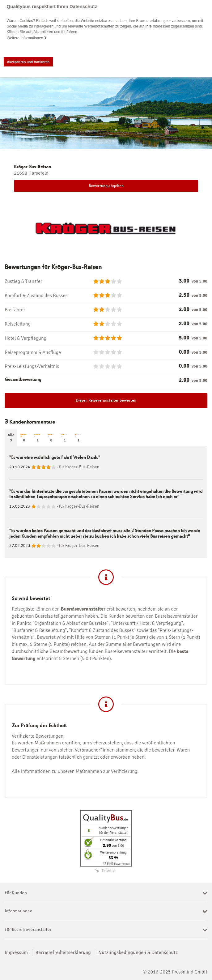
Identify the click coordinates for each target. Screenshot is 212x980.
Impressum (16, 952)
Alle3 (11, 438)
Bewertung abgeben (106, 186)
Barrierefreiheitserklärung (63, 952)
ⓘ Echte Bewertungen (117, 864)
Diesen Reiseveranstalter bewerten (106, 401)
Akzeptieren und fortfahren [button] (28, 62)
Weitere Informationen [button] (27, 38)
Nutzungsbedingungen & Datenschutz (138, 952)
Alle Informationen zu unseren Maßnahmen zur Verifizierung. (75, 771)
